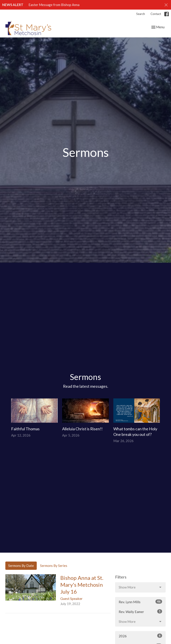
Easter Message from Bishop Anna (54, 5)
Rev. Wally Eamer (140, 611)
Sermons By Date (21, 566)
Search (141, 14)
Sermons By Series (54, 566)
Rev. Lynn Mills (140, 602)
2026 (140, 636)
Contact (156, 14)
